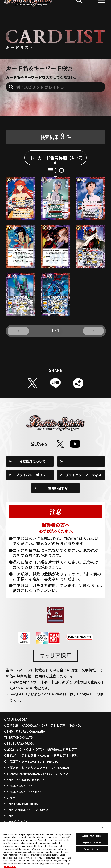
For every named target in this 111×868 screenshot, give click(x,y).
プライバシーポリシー (32, 496)
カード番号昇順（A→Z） (61, 166)
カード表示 (36, 185)
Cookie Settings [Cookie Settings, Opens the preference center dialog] (92, 849)
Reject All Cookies (92, 842)
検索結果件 (55, 144)
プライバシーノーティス (83, 496)
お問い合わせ (58, 509)
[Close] (103, 827)
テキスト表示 (75, 185)
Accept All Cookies (92, 836)
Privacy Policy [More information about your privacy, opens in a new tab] (11, 866)
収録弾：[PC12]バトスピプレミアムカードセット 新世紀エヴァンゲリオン (60, 128)
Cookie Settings (84, 483)
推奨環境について (32, 483)
